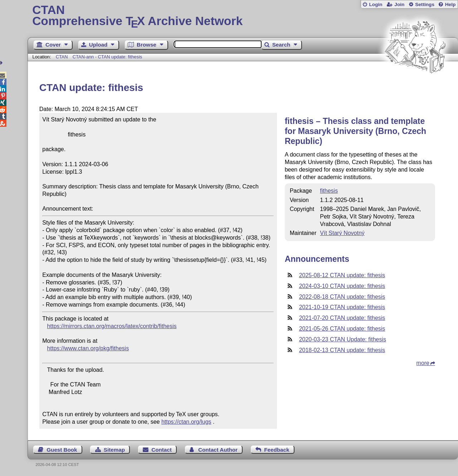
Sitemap (114, 450)
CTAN (62, 57)
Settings (425, 4)
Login (376, 4)
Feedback (277, 450)
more (423, 363)
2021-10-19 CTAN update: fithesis (342, 307)
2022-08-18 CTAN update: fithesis (342, 297)
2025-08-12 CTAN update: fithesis (342, 275)
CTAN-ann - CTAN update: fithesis (107, 57)
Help (450, 4)
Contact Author (218, 450)
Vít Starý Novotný (342, 233)
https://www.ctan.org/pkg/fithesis (88, 348)
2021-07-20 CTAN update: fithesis (342, 318)
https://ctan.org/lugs (186, 422)
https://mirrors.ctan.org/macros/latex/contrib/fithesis (112, 326)
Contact (162, 450)
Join (399, 4)
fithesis (329, 191)
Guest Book (62, 450)
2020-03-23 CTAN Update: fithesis (343, 339)
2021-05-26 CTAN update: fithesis (342, 329)
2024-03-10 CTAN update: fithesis (342, 286)
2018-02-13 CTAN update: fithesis (342, 350)
